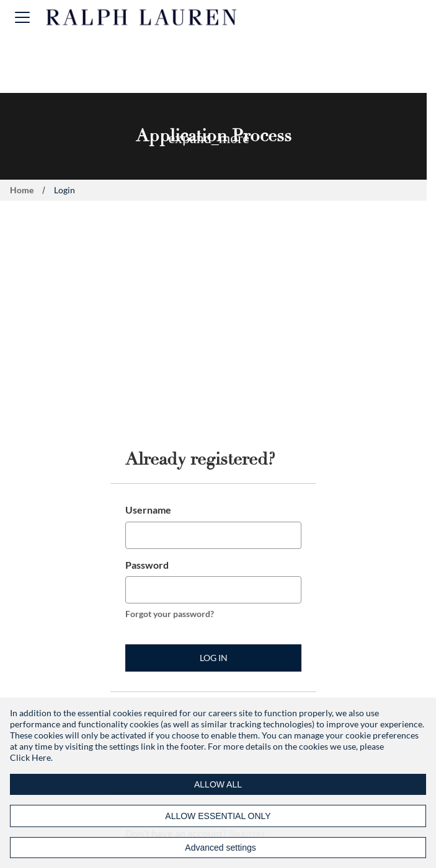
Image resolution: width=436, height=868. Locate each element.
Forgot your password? (170, 614)
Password (147, 565)
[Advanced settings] (218, 848)
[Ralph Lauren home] (142, 17)
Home (22, 190)
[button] (22, 17)
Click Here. (31, 757)
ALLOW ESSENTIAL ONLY (218, 816)
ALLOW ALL (218, 784)
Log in (214, 658)
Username (148, 510)
